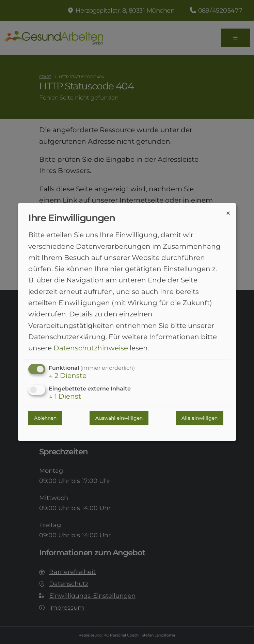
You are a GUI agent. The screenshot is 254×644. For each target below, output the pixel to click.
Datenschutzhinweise (91, 348)
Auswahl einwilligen (119, 418)
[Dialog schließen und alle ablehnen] (228, 213)
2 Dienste (68, 376)
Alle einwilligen (200, 418)
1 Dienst (65, 397)
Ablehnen (45, 418)
